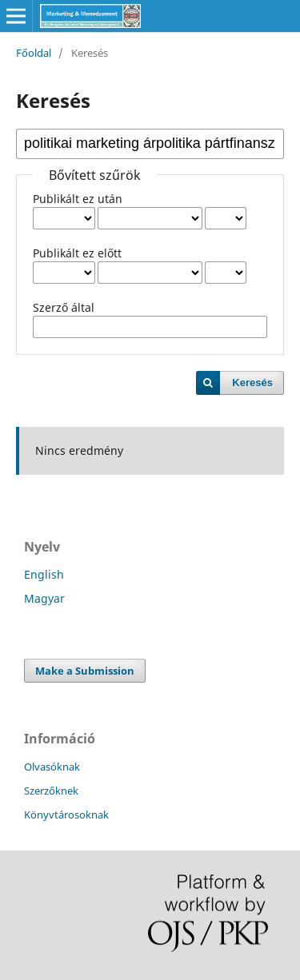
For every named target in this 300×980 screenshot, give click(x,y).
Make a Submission (85, 671)
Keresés (252, 382)
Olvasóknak (52, 767)
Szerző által (64, 307)
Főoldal (34, 53)
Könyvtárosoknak (66, 815)
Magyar (44, 598)
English (44, 574)
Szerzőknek (51, 791)
